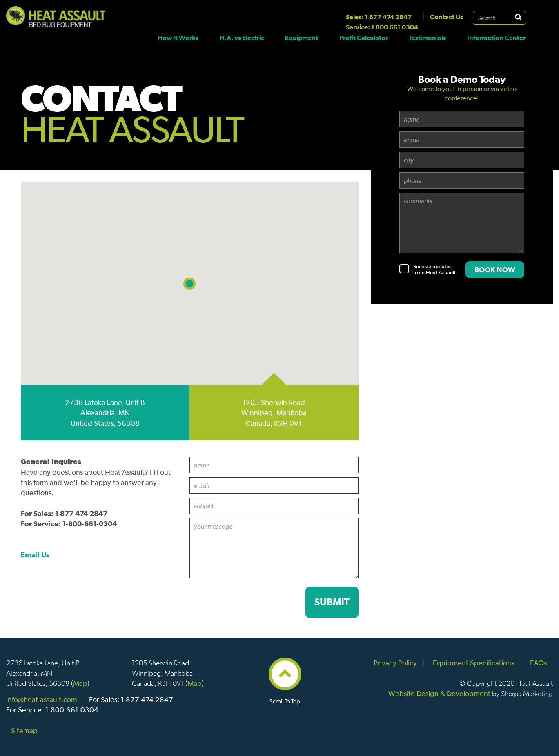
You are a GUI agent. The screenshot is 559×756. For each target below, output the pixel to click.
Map (80, 683)
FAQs (538, 663)
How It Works (178, 38)
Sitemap (24, 730)
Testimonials (427, 38)
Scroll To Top (285, 698)
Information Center (496, 38)
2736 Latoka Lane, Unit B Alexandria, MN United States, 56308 (105, 412)
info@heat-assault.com (42, 699)
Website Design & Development (439, 693)
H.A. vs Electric (242, 38)
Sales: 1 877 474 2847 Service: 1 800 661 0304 (382, 22)
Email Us (35, 555)
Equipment (302, 38)
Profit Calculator (364, 38)
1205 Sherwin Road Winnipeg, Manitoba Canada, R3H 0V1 (274, 412)
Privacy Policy (395, 663)
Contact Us (447, 17)
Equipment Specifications (473, 663)
